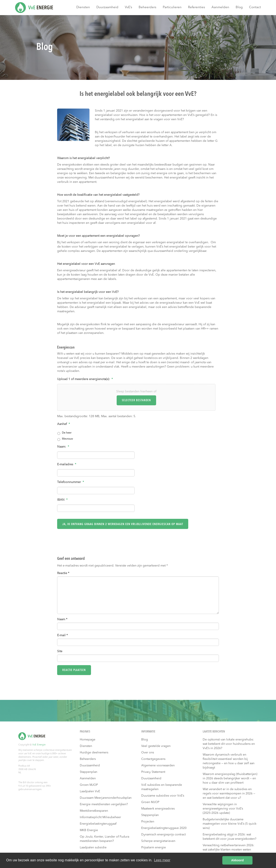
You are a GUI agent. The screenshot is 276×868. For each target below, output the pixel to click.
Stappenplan (89, 772)
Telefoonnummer (71, 482)
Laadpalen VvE (90, 791)
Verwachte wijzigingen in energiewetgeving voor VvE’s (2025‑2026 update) (223, 809)
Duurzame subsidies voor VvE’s (163, 796)
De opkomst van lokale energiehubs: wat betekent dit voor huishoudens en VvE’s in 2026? (229, 744)
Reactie (63, 573)
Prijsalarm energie (154, 847)
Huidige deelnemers (94, 753)
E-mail (62, 635)
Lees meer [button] (162, 860)
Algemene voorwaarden (158, 765)
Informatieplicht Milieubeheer (100, 817)
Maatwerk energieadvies (158, 809)
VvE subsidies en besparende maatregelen (162, 787)
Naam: (63, 447)
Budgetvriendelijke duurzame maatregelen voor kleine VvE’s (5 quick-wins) (230, 824)
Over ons (148, 753)
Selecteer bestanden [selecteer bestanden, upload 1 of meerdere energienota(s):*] (136, 400)
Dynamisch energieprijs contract (163, 835)
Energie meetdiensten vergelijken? (104, 804)
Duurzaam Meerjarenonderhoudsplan (106, 798)
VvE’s (129, 7)
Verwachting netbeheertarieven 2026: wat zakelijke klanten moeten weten (228, 847)
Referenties (197, 7)
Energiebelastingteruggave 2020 (164, 828)
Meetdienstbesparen (94, 811)
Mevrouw (67, 439)
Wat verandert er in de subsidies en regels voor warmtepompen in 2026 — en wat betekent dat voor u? (229, 794)
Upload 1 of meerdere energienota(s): (85, 379)
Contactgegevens (153, 759)
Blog (239, 7)
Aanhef (64, 424)
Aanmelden (220, 7)
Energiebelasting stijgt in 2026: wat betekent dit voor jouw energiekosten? (230, 837)
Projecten (148, 822)
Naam (62, 619)
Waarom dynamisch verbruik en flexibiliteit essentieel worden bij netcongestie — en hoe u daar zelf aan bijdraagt (229, 761)
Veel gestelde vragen (156, 746)
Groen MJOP (89, 785)
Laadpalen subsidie (93, 847)
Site (60, 651)
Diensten (83, 7)
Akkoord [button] (237, 860)
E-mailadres (67, 464)
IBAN (62, 500)
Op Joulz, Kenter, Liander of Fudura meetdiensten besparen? (104, 839)
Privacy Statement (153, 772)
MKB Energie (89, 830)
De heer (67, 433)
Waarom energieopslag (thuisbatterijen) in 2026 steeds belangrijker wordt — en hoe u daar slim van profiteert (230, 778)
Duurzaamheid (107, 7)
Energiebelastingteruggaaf (98, 824)
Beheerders (147, 7)
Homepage (88, 740)
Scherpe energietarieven (158, 841)
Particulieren (172, 7)
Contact (255, 7)
